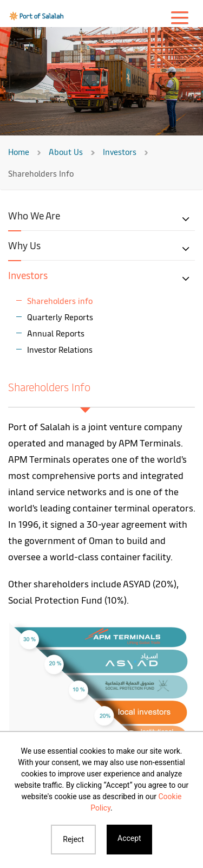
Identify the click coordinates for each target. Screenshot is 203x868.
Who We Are (34, 215)
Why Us (24, 245)
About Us (66, 151)
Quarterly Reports (60, 317)
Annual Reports (56, 333)
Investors (120, 151)
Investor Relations (60, 349)
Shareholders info (60, 300)
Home (19, 151)
